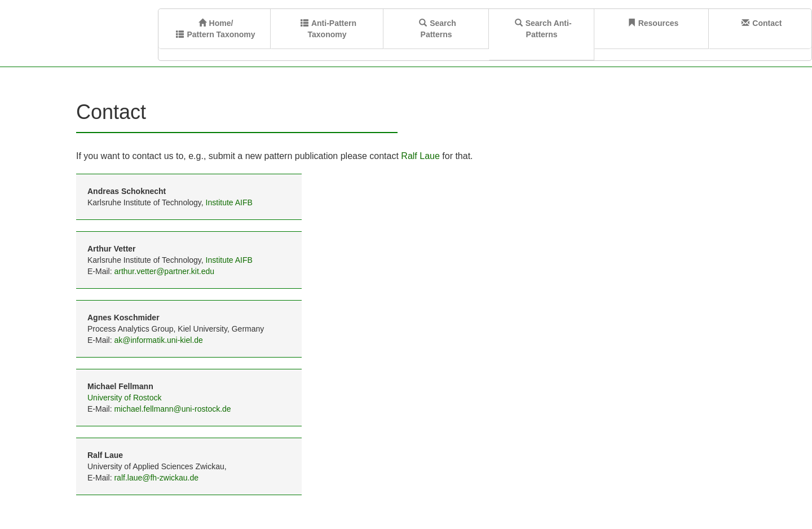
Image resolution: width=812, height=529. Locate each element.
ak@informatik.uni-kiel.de (158, 340)
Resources (652, 29)
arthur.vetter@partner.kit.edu (164, 271)
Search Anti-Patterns (542, 34)
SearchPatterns (436, 29)
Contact (760, 29)
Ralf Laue (420, 156)
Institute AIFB (229, 202)
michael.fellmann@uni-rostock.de (172, 409)
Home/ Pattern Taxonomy (214, 29)
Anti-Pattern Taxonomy (327, 29)
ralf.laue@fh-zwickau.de (156, 478)
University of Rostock (124, 398)
